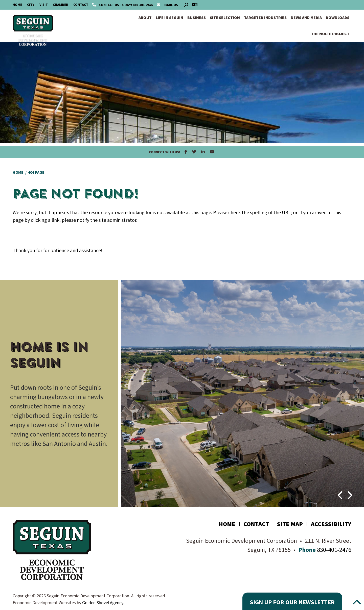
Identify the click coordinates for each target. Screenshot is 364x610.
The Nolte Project (330, 34)
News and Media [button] (306, 18)
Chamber (61, 5)
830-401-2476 (123, 5)
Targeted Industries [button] (265, 18)
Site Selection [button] (225, 18)
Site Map (290, 524)
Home (17, 5)
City (31, 5)
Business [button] (197, 18)
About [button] (145, 18)
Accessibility (331, 524)
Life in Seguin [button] (169, 18)
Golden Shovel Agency (103, 603)
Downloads (338, 18)
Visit (44, 5)
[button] (341, 493)
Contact (81, 5)
